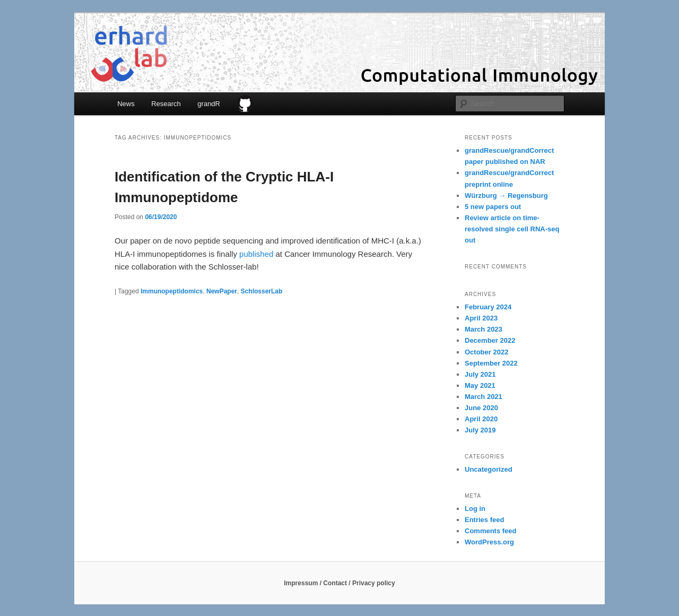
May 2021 (480, 385)
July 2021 (480, 374)
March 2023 (484, 329)
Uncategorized (489, 469)
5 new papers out (493, 207)
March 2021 (484, 397)
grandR (209, 104)
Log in (475, 509)
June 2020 (481, 408)
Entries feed (484, 520)
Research (166, 104)
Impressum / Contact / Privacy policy (339, 583)
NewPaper (222, 291)
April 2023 (481, 318)
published (256, 254)
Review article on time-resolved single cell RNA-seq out (512, 229)
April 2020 (481, 419)
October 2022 (486, 352)
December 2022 (490, 340)
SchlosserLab (262, 291)
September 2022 (491, 363)
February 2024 (488, 307)
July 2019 (480, 430)
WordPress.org (489, 542)
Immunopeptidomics (172, 291)
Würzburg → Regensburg (506, 196)
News (126, 104)
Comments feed (491, 531)
